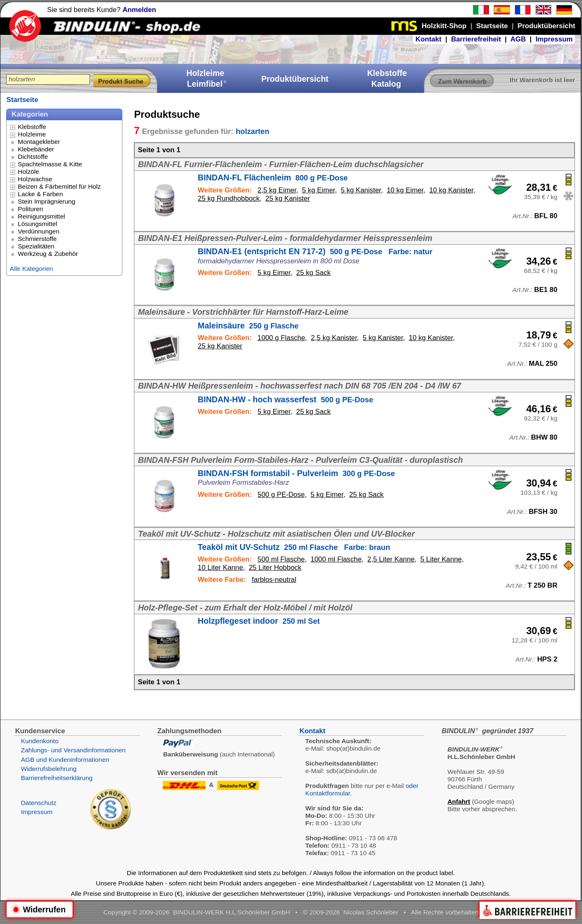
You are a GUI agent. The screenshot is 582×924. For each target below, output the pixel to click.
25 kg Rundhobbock (229, 198)
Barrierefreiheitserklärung (57, 778)
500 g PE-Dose (281, 495)
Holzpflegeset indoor (259, 621)
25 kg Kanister (287, 198)
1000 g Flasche (281, 338)
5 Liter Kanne (441, 559)
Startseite (22, 100)
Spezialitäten (36, 246)
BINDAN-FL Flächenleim (273, 178)
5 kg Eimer (319, 190)
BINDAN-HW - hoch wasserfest (285, 399)
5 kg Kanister (361, 190)
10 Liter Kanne (220, 568)
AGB (518, 39)
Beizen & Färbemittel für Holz (59, 186)
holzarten (253, 131)
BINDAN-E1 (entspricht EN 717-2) (315, 251)
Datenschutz (39, 803)
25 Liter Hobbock (275, 568)
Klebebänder (36, 149)
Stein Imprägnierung (47, 201)
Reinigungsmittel (41, 216)
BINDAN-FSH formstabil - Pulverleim (296, 473)
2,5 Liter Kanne (391, 559)
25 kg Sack (314, 273)
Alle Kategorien (31, 269)
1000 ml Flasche (336, 559)
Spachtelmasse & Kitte (50, 164)
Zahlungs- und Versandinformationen (73, 750)
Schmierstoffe (37, 239)
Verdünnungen (39, 231)
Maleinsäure (248, 326)
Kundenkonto (40, 741)
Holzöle (28, 171)
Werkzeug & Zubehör (48, 254)
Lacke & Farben (40, 194)
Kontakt (428, 39)
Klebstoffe (32, 127)
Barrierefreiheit (476, 39)
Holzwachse (35, 179)
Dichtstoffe (33, 157)
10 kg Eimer (405, 190)
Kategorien (30, 114)
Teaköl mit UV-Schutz (294, 547)
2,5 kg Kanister (334, 338)
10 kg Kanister (451, 190)
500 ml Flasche (281, 559)
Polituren (30, 209)
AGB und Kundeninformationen (65, 760)
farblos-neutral (274, 580)
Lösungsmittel (38, 224)
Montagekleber (39, 142)
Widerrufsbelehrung (48, 769)
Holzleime (32, 134)
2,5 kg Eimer (277, 190)
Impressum (554, 39)
